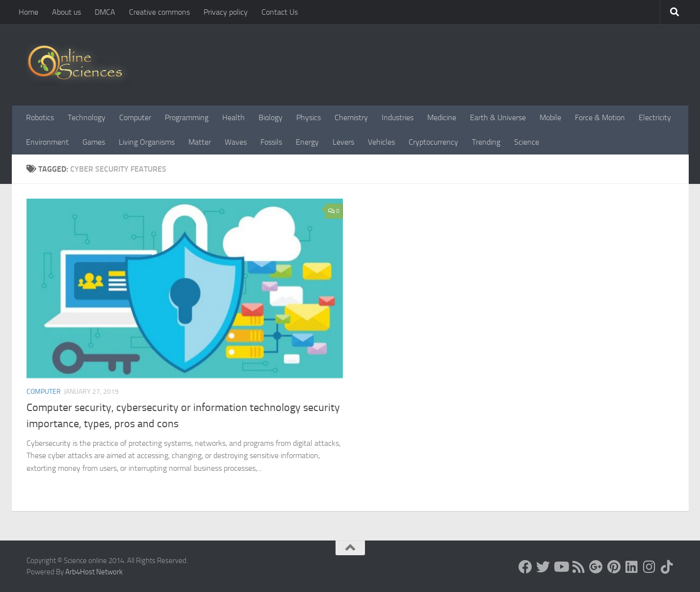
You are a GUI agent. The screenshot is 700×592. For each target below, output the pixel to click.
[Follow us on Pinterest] (614, 567)
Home (28, 12)
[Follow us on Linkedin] (631, 567)
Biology (271, 117)
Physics (309, 117)
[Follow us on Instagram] (649, 567)
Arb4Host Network (94, 572)
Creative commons (159, 12)
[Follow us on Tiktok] (667, 567)
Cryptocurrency (433, 142)
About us (66, 12)
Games (94, 142)
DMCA (105, 12)
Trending (486, 142)
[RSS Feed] (578, 567)
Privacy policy (226, 12)
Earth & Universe (498, 117)
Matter (200, 142)
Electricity (655, 117)
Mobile (550, 117)
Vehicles (381, 142)
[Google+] (596, 567)
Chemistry (351, 117)
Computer (135, 117)
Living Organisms (147, 142)
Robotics (40, 117)
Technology (87, 117)
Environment (47, 142)
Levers (343, 142)
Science (527, 142)
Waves (236, 142)
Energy (307, 142)
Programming (187, 117)
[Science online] (525, 567)
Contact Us (280, 12)
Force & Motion (600, 117)
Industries (398, 117)
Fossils (271, 142)
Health (233, 117)
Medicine (442, 117)
